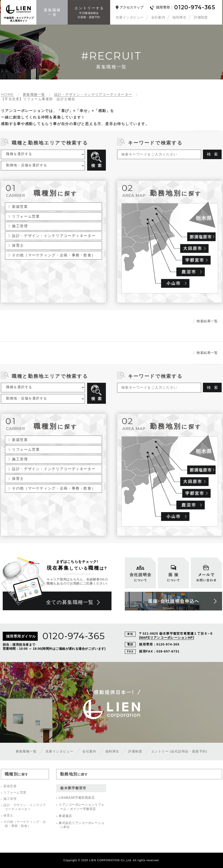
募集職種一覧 (26, 751)
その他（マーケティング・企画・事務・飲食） (54, 255)
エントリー (179, 751)
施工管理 (20, 226)
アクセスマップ (131, 7)
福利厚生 (179, 17)
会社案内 (158, 17)
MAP (144, 638)
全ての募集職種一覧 (70, 602)
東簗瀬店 (65, 816)
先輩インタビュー (130, 17)
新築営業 (20, 207)
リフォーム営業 (26, 216)
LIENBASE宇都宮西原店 (77, 798)
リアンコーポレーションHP (172, 638)
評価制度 (201, 17)
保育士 (18, 245)
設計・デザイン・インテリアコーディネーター (54, 236)
